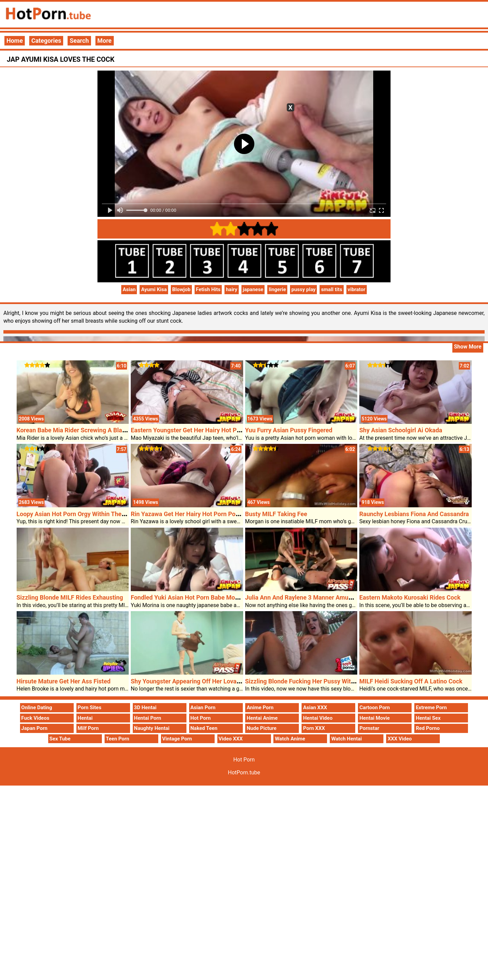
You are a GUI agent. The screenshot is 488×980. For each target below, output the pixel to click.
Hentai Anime (262, 718)
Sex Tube (60, 739)
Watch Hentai (346, 739)
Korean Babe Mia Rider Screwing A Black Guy (79, 430)
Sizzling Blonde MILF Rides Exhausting (70, 597)
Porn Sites (90, 708)
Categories (46, 41)
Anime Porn (260, 708)
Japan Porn (34, 728)
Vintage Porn (177, 739)
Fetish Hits (208, 289)
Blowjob (181, 289)
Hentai (85, 718)
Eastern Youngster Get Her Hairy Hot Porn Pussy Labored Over (216, 430)
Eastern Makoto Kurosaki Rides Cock (410, 597)
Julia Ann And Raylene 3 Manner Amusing (303, 597)
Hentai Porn (148, 718)
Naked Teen (204, 728)
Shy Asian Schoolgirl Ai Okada (401, 430)
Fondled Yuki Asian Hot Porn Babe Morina (188, 597)
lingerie (277, 289)
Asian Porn (203, 708)
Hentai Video (318, 718)
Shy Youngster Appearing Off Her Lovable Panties (199, 681)
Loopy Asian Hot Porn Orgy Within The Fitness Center (90, 514)
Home (15, 41)
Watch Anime (290, 739)
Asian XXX (315, 708)
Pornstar (369, 728)
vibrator (357, 289)
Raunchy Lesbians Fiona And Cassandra (414, 514)
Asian (129, 289)
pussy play (303, 289)
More (105, 41)
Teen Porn (118, 739)
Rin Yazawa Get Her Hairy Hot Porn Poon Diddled (198, 514)
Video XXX (231, 739)
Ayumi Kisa (154, 289)
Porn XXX (314, 728)
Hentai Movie (374, 718)
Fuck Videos (35, 718)
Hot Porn (201, 718)
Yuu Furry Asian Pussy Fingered (289, 430)
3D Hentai (145, 708)
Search (79, 41)
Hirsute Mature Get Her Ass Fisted (64, 681)
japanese (253, 289)
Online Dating (37, 708)
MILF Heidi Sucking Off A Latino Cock (411, 681)
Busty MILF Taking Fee (276, 514)
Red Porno (428, 728)
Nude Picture (261, 728)
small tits (331, 289)
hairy (232, 289)
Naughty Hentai (152, 728)
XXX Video (400, 739)
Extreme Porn (431, 708)
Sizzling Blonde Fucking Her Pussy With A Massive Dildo (323, 681)
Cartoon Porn (375, 708)
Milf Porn (88, 728)
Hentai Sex (428, 718)
